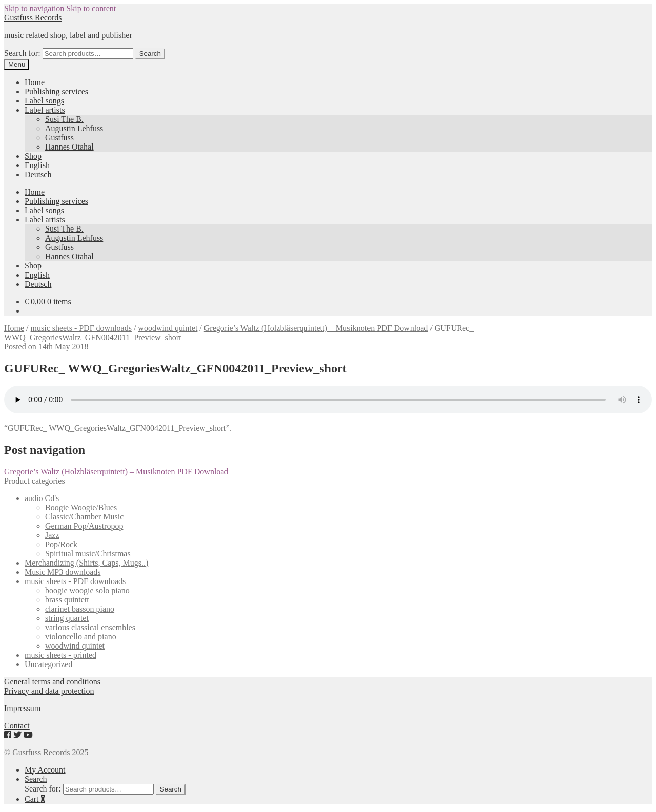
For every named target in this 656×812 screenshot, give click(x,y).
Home (35, 82)
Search (150, 54)
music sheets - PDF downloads (81, 328)
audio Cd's (42, 498)
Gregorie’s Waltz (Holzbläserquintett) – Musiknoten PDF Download (316, 328)
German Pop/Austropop (84, 526)
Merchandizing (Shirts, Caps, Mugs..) (86, 563)
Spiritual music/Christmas (88, 554)
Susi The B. (64, 119)
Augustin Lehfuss (74, 128)
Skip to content (91, 8)
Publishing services (56, 91)
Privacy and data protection (49, 691)
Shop (33, 156)
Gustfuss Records (33, 18)
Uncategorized (48, 664)
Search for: (22, 53)
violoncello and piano (81, 637)
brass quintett (67, 600)
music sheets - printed (60, 655)
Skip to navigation (34, 8)
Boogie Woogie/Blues (81, 507)
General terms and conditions (52, 682)
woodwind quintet (168, 328)
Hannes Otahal (69, 147)
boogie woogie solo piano (87, 590)
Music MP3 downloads (63, 572)
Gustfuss (59, 138)
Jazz (52, 535)
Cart (35, 799)
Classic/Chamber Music (84, 517)
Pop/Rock (61, 544)
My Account (45, 770)
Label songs (44, 101)
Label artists (45, 110)
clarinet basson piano (80, 609)
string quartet (67, 618)
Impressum (22, 708)
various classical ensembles (90, 627)
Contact (17, 726)
